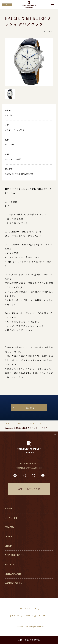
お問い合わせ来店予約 (29, 489)
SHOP (8, 546)
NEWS (8, 509)
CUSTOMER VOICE (27, 424)
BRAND (9, 527)
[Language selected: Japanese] (7, 5)
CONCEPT (11, 518)
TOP (7, 424)
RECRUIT (10, 565)
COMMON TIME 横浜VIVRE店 (19, 174)
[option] (51, 642)
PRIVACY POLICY (28, 608)
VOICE (9, 537)
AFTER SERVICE (14, 555)
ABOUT (29, 616)
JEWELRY (15, 616)
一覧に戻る (29, 408)
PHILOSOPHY (13, 574)
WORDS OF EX (13, 583)
